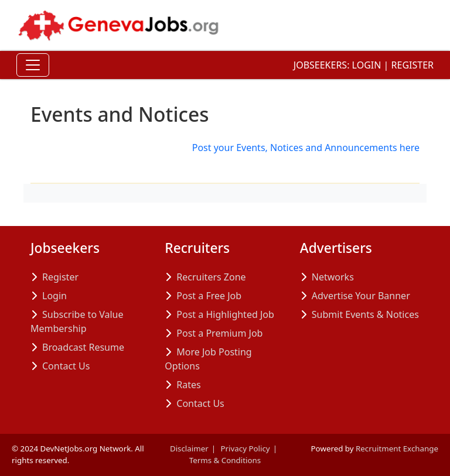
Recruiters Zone (211, 277)
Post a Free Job (209, 296)
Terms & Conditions (225, 460)
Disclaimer (189, 448)
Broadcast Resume (83, 347)
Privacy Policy (246, 448)
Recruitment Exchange (397, 448)
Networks (333, 277)
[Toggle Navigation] (33, 65)
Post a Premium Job (219, 333)
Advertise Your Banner (361, 296)
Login (367, 65)
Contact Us (66, 366)
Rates (188, 385)
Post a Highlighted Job (225, 314)
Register (412, 65)
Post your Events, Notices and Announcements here (306, 148)
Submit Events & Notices (365, 314)
